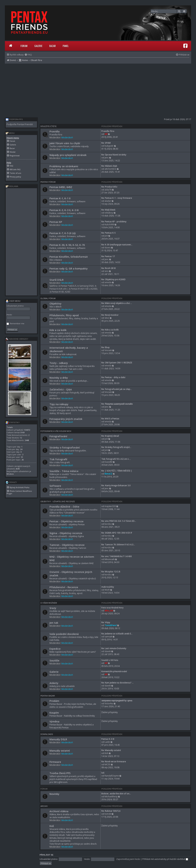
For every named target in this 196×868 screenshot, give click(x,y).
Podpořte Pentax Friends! (20, 124)
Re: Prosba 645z (109, 187)
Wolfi (107, 590)
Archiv (44, 806)
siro (107, 271)
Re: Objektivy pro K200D (113, 279)
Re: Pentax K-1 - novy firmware (117, 198)
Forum (24, 46)
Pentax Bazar (48, 696)
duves (108, 248)
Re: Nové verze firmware (114, 762)
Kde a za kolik (58, 330)
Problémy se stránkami (64, 166)
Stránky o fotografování (65, 447)
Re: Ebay (105, 347)
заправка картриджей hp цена (117, 701)
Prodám (54, 701)
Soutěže (54, 660)
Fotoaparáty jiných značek (66, 419)
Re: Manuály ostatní (111, 750)
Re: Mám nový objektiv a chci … (117, 303)
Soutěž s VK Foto (110, 660)
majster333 (110, 506)
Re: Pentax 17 (108, 256)
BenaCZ (109, 474)
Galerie (38, 46)
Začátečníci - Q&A (61, 389)
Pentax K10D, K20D (60, 292)
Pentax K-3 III (108, 739)
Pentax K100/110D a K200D (83, 289)
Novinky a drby (59, 378)
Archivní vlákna (59, 811)
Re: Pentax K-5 (109, 233)
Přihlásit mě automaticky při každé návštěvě (165, 859)
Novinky (54, 794)
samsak (108, 637)
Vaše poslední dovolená (64, 634)
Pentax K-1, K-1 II (60, 198)
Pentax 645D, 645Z (61, 187)
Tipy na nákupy (59, 404)
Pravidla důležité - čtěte (64, 507)
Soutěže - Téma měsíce (64, 471)
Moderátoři (67, 138)
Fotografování (58, 436)
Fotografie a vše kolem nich (56, 431)
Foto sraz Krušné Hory (112, 608)
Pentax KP (56, 222)
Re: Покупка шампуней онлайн (117, 404)
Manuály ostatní (60, 751)
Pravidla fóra (108, 131)
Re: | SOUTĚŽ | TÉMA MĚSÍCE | (117, 471)
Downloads (47, 734)
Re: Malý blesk (108, 210)
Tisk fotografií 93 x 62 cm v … (116, 459)
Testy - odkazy (59, 363)
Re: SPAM (106, 143)
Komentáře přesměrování (114, 671)
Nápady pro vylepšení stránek (68, 155)
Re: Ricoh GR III (109, 268)
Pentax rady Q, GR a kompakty (69, 268)
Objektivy (55, 303)
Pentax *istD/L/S (67, 286)
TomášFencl (111, 625)
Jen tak (54, 623)
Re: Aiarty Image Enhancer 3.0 (116, 485)
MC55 (108, 764)
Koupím (54, 713)
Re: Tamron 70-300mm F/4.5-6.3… (118, 545)
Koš (52, 826)
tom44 (108, 814)
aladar (108, 201)
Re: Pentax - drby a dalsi (113, 377)
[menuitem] (28, 55)
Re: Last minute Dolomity (114, 648)
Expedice (55, 649)
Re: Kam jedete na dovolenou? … (117, 683)
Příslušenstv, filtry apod (64, 315)
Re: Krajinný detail (110, 436)
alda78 (108, 190)
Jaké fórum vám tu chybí (65, 143)
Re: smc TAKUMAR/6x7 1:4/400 (117, 556)
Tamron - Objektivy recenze (67, 545)
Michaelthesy (111, 797)
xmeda (108, 282)
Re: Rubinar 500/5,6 (111, 811)
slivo (107, 318)
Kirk (107, 753)
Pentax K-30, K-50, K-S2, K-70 (67, 245)
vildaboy (109, 213)
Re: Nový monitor (110, 315)
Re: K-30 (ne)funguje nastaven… (117, 245)
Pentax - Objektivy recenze (66, 521)
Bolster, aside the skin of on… (116, 794)
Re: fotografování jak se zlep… (117, 389)
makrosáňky (108, 587)
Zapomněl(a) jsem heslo (128, 859)
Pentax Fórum (48, 182)
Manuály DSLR (58, 739)
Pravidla (55, 131)
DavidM (109, 462)
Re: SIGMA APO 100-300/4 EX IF (117, 533)
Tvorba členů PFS (60, 773)
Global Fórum (48, 298)
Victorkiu (109, 703)
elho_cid (109, 611)
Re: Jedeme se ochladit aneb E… (117, 634)
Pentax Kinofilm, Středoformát (69, 257)
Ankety (54, 683)
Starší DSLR (57, 280)
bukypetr (109, 146)
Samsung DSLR (86, 286)
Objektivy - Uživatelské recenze (58, 501)
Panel (66, 46)
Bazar (53, 46)
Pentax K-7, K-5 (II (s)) (62, 233)
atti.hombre (110, 169)
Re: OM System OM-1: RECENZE (117, 363)
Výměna (54, 721)
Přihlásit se (47, 855)
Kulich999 (109, 224)
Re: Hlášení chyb (109, 166)
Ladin (107, 742)
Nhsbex (10, 474)
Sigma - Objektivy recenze (66, 533)
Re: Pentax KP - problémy (114, 222)
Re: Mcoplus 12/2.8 (111, 572)
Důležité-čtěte (49, 126)
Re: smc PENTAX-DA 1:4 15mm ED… (119, 521)
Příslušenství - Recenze (64, 587)
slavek (108, 651)
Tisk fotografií (58, 459)
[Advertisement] (98, 90)
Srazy (53, 608)
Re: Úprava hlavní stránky (114, 155)
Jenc (107, 158)
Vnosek (108, 350)
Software (55, 486)
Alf (106, 134)
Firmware (55, 762)
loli (103, 773)
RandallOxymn (112, 776)
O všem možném (49, 603)
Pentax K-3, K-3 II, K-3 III (64, 210)
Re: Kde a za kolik (110, 330)
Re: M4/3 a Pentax (110, 419)
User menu (13, 301)
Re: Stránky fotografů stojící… (116, 447)
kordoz (108, 524)
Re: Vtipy (106, 622)
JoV (106, 236)
